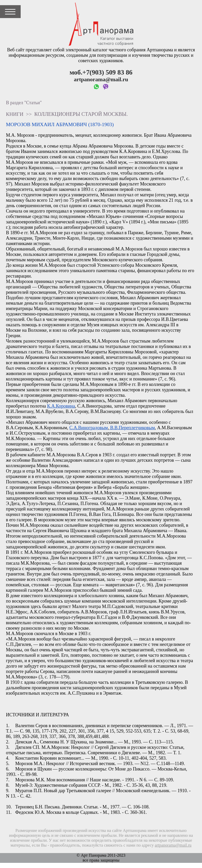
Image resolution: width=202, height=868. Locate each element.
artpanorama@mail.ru (173, 845)
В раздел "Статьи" (24, 103)
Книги (15, 114)
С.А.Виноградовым (89, 428)
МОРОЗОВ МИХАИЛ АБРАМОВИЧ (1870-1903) (60, 124)
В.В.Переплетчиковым (132, 428)
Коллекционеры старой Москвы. (81, 114)
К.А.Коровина (61, 406)
